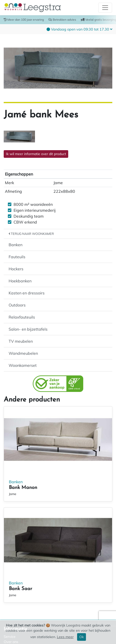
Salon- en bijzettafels (28, 329)
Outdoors (17, 305)
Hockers (16, 269)
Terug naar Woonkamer (31, 234)
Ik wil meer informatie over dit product (36, 154)
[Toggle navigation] (105, 8)
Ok (82, 637)
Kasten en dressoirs (27, 293)
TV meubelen (21, 341)
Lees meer (65, 637)
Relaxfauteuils (22, 317)
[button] (79, 29)
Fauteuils (17, 257)
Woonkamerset (23, 365)
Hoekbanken (20, 281)
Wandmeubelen (23, 353)
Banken (16, 245)
